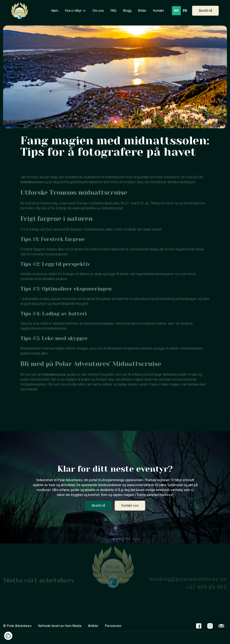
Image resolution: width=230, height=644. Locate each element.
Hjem (55, 11)
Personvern (113, 626)
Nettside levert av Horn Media (60, 626)
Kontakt (158, 11)
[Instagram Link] (210, 626)
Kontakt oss (130, 506)
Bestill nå (205, 11)
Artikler (93, 626)
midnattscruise (32, 188)
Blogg (127, 11)
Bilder (142, 11)
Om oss (98, 11)
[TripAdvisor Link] (221, 626)
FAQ (113, 11)
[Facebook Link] (199, 626)
